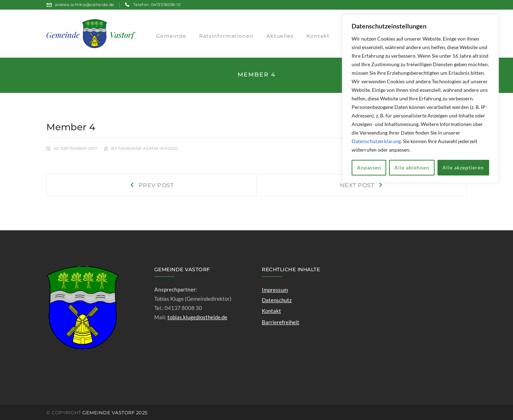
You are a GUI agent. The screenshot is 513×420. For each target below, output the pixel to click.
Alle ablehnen (412, 167)
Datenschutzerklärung (376, 141)
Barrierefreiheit (281, 322)
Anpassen (369, 167)
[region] (420, 99)
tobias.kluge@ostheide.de (197, 317)
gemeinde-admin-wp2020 (148, 148)
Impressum (275, 290)
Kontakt (271, 311)
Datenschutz (277, 300)
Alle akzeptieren (463, 167)
